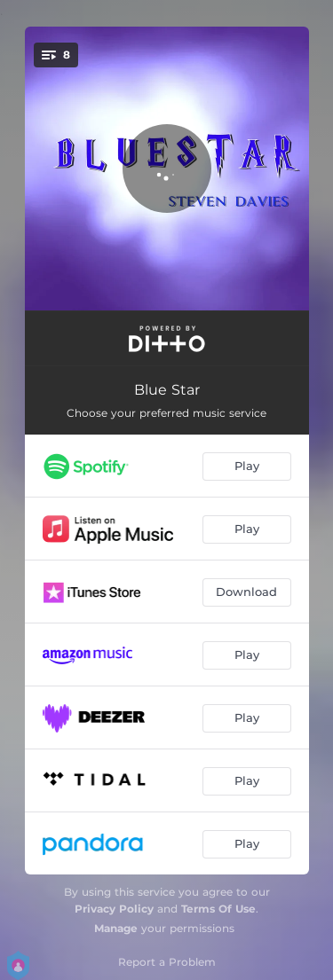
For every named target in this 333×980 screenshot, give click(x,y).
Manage (116, 928)
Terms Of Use (218, 909)
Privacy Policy (114, 909)
